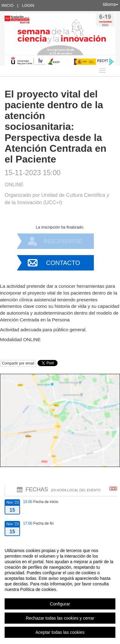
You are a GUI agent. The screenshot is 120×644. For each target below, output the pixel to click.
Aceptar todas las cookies (60, 632)
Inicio (8, 5)
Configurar (60, 604)
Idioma (110, 4)
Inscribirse (63, 241)
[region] (60, 591)
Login (28, 5)
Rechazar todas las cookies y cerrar (60, 618)
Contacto (63, 263)
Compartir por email (18, 363)
